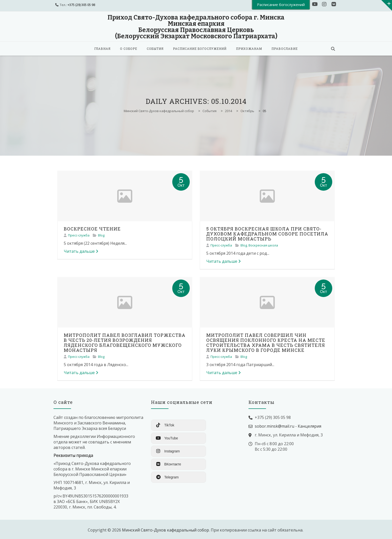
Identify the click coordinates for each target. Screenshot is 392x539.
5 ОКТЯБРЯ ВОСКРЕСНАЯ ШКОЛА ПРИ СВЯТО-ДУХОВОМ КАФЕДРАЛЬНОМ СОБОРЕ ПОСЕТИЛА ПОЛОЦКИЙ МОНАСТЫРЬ (267, 234)
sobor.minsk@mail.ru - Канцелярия (288, 426)
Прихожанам (249, 49)
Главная (102, 49)
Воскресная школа (263, 245)
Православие (285, 49)
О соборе (129, 49)
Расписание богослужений (200, 49)
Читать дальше (81, 251)
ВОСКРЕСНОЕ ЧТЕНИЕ (92, 229)
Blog (101, 235)
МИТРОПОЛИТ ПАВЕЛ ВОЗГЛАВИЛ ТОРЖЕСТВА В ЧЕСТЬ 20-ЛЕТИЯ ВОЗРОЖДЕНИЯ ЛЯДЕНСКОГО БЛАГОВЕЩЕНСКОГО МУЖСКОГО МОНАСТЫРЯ (125, 343)
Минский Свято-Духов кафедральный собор (165, 530)
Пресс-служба (79, 235)
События (155, 49)
